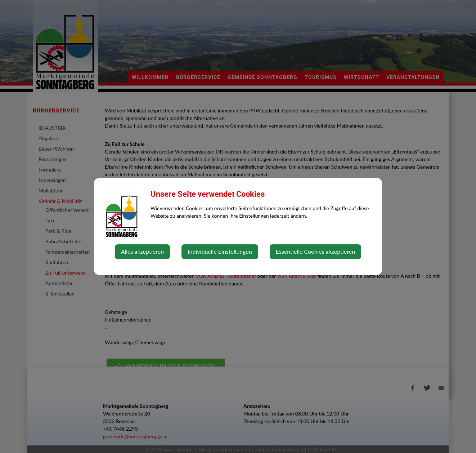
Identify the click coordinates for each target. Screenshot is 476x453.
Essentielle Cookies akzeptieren (315, 251)
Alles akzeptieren (142, 251)
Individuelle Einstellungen (220, 251)
